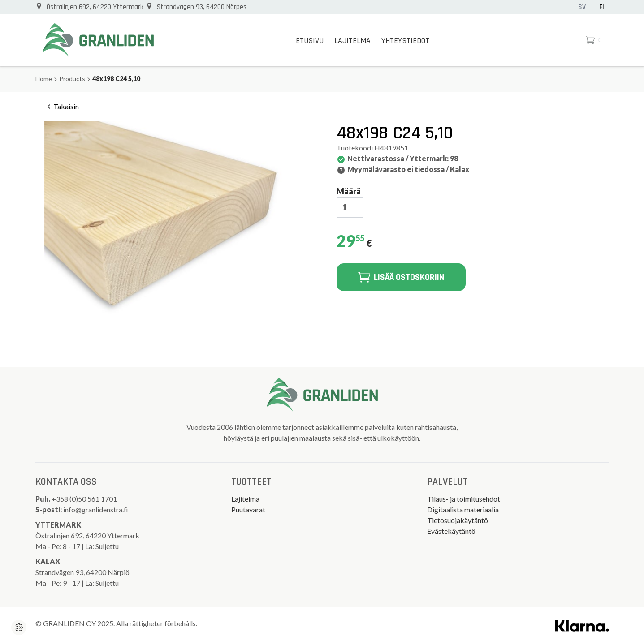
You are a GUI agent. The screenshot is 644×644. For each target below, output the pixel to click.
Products (72, 79)
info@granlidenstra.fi (96, 509)
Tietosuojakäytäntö (458, 520)
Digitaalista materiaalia (463, 509)
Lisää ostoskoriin (401, 277)
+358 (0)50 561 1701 (85, 499)
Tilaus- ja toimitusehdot (464, 499)
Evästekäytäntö (451, 531)
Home (44, 79)
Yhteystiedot (405, 41)
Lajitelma (352, 41)
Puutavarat (248, 509)
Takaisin (62, 107)
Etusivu (310, 41)
